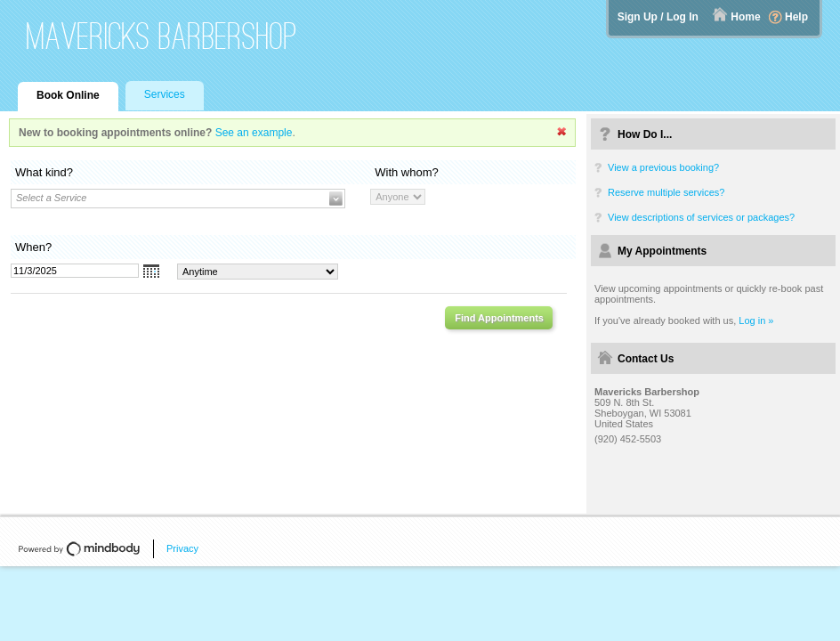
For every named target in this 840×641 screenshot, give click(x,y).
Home (745, 17)
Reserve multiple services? (666, 192)
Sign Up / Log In (658, 17)
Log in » (756, 320)
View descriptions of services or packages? (701, 217)
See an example (254, 133)
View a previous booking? (663, 167)
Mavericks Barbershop (162, 36)
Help (796, 17)
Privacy (182, 548)
